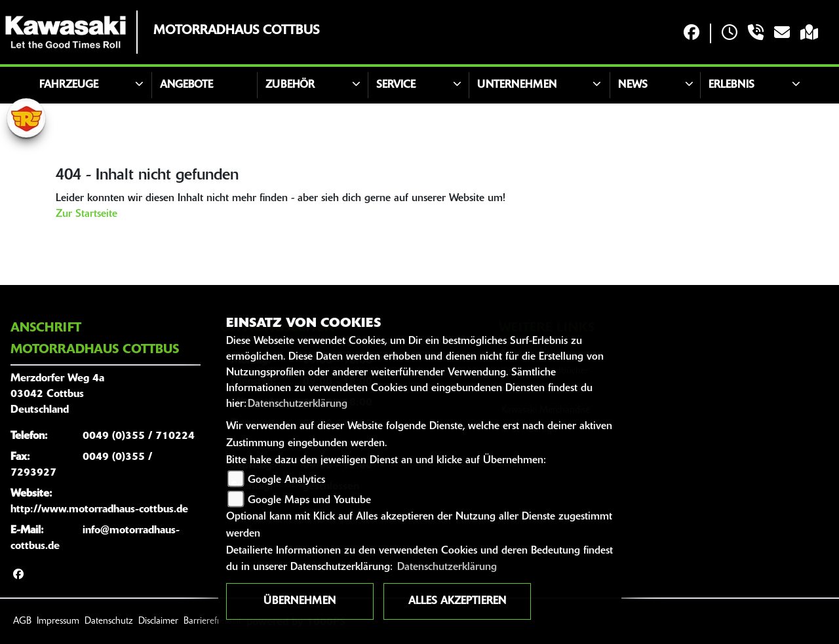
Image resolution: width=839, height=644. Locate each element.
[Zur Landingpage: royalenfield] (26, 118)
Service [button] (396, 85)
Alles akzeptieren (457, 601)
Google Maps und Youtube (309, 501)
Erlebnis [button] (732, 85)
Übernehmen (300, 601)
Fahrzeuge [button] (69, 85)
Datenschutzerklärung (298, 404)
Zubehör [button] (290, 85)
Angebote (186, 85)
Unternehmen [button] (517, 85)
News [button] (633, 85)
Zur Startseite (87, 214)
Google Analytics (286, 480)
